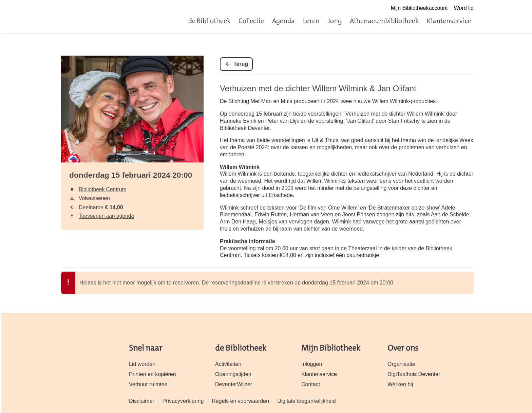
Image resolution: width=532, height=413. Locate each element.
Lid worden (142, 364)
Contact (311, 384)
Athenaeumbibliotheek (384, 21)
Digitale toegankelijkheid (306, 401)
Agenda (283, 21)
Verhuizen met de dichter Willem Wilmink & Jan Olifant (318, 88)
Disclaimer (142, 401)
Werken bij (400, 384)
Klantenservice (449, 21)
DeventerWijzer (234, 384)
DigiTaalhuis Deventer (414, 374)
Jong (335, 21)
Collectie (251, 21)
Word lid (464, 8)
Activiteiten (228, 364)
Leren (311, 21)
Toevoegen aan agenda (106, 216)
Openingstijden (233, 374)
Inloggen (312, 364)
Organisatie (401, 364)
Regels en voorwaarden (240, 401)
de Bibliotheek (209, 21)
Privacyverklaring (183, 401)
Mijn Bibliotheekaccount (419, 8)
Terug (241, 64)
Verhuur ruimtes (148, 384)
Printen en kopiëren (153, 374)
